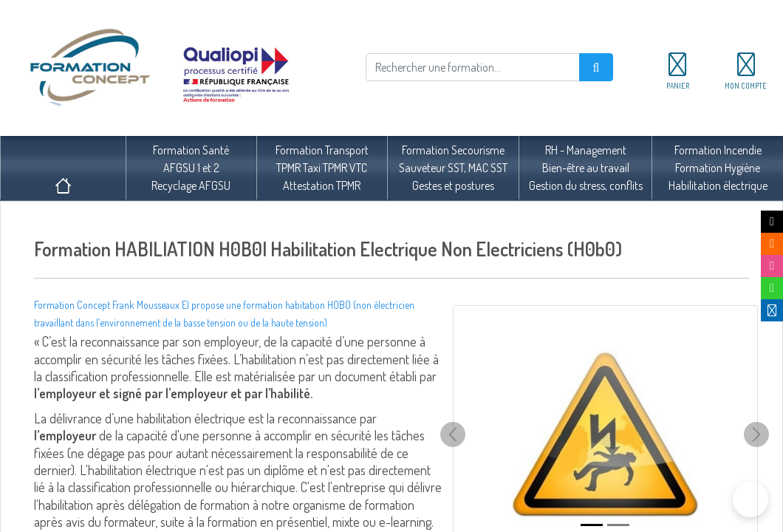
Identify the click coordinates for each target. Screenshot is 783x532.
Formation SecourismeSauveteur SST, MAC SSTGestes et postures (453, 168)
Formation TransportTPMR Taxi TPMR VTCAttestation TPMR (322, 168)
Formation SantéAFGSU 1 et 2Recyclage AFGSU (191, 168)
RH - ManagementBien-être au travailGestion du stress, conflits (586, 168)
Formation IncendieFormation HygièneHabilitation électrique (718, 168)
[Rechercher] (473, 67)
